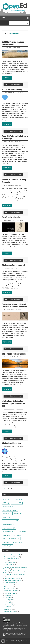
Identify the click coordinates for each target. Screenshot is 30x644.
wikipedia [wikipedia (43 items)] (7, 546)
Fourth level (8, 599)
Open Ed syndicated (16, 85)
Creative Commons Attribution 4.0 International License (15, 626)
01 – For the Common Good (12, 555)
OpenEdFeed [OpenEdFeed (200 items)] (9, 524)
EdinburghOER (8, 565)
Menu (3, 18)
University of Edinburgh (9, 624)
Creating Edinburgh (9, 563)
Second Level (9, 605)
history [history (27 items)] (7, 514)
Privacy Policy (10, 634)
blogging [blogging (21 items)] (18, 499)
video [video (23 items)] (6, 542)
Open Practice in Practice (11, 217)
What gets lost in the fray (11, 443)
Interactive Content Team (20, 629)
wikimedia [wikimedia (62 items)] (17, 542)
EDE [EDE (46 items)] (6, 503)
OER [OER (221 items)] (7, 517)
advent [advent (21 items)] (7, 499)
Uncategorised (8, 609)
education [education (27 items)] (17, 503)
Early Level (8, 595)
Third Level (8, 607)
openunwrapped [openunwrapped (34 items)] (9, 532)
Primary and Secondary (10, 591)
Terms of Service (21, 634)
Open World (17, 48)
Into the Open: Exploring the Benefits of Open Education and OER (14, 404)
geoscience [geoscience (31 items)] (8, 507)
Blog (6, 85)
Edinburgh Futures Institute (13, 579)
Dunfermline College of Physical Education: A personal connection (14, 306)
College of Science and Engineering (15, 575)
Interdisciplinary (8, 585)
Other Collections (10, 582)
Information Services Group (13, 581)
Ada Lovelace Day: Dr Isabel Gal (13, 265)
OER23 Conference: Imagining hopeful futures (13, 43)
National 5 (8, 603)
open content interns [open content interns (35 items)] (11, 521)
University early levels (10, 611)
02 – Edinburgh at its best (11, 557)
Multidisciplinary (8, 587)
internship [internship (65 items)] (18, 514)
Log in (4, 618)
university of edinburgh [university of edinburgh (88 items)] (11, 539)
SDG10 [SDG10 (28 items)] (17, 535)
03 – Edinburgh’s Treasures (11, 559)
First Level (8, 597)
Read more (7, 78)
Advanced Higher (10, 593)
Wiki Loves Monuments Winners (14, 354)
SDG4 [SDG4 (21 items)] (7, 535)
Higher (7, 601)
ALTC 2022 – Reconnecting (12, 90)
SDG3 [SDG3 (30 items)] (23, 532)
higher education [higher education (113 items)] (10, 510)
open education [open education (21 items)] (9, 528)
